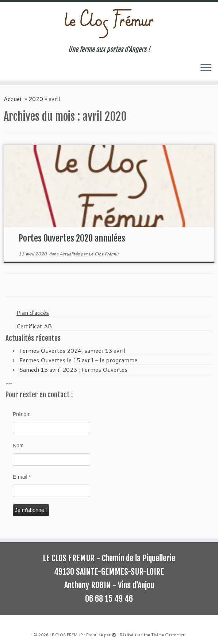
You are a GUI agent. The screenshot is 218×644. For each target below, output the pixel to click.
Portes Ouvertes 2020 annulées (72, 238)
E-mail (22, 477)
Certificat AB (34, 326)
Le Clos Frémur (104, 254)
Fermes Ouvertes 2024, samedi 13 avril (72, 350)
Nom (18, 446)
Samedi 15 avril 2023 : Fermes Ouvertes (73, 369)
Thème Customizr (168, 635)
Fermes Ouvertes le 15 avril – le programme (78, 360)
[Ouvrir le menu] (206, 68)
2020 (36, 99)
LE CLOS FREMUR (66, 635)
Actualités (70, 254)
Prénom (22, 414)
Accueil (13, 99)
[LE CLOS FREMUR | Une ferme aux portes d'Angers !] (109, 24)
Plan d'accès (33, 313)
